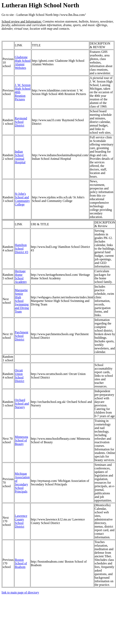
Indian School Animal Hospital (20, 157)
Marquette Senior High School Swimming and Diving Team (22, 301)
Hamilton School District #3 (21, 249)
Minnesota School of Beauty (21, 440)
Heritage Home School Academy (21, 276)
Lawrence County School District (21, 521)
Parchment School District (21, 336)
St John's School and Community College (22, 199)
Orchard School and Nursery (22, 404)
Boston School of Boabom (21, 563)
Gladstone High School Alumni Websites (23, 62)
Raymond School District (21, 122)
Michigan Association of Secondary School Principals (22, 483)
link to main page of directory (20, 592)
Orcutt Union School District (19, 376)
